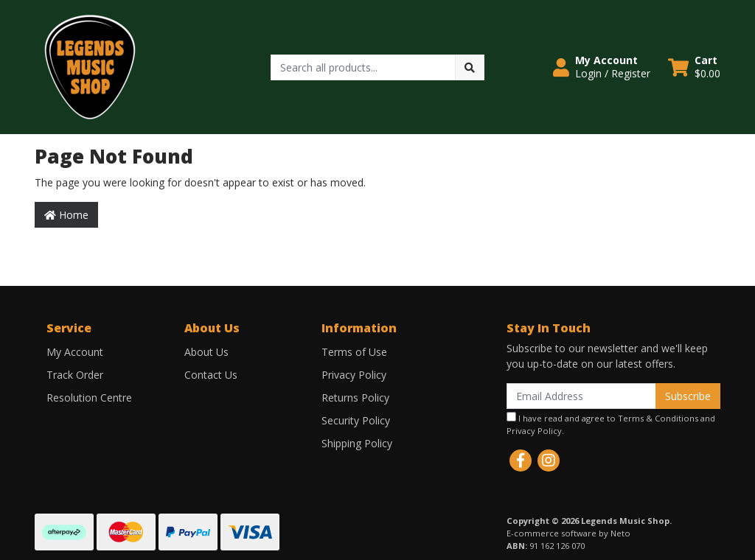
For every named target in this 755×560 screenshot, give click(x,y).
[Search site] (470, 67)
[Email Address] (581, 396)
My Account (75, 352)
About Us (206, 352)
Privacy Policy (354, 375)
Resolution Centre (89, 398)
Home (66, 215)
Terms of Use (354, 352)
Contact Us (211, 375)
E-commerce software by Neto (568, 533)
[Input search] (363, 67)
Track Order (75, 375)
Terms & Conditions (658, 418)
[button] (602, 67)
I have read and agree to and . (611, 424)
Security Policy (356, 420)
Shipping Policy (357, 443)
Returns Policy (355, 398)
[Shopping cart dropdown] (694, 67)
